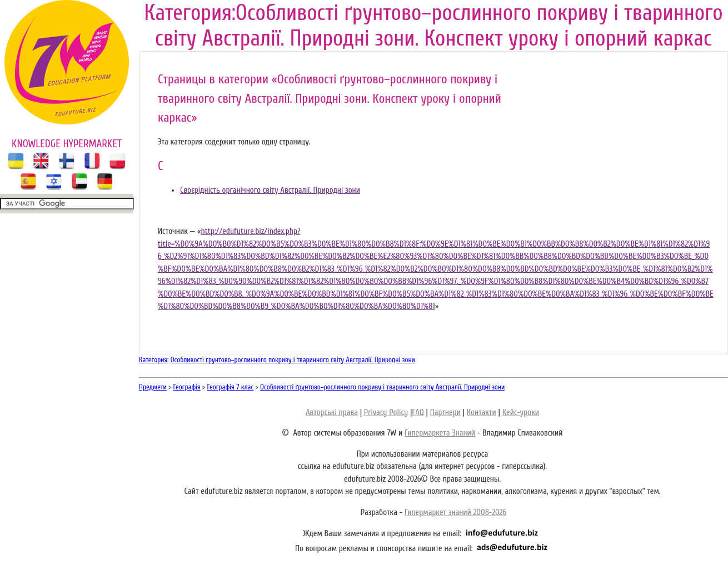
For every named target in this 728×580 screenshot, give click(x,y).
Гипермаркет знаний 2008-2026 (455, 512)
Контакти (482, 412)
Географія (187, 387)
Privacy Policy (386, 412)
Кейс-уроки (521, 412)
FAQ (418, 412)
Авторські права (332, 412)
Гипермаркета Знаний (440, 433)
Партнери (445, 412)
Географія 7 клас (231, 387)
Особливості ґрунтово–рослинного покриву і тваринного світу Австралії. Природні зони (293, 360)
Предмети (153, 387)
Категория (153, 360)
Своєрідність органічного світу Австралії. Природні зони (270, 190)
